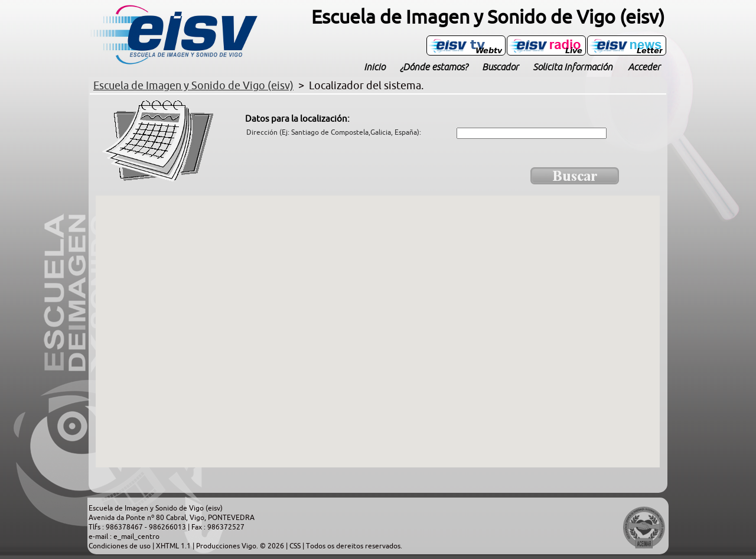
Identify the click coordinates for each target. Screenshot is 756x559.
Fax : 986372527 (218, 527)
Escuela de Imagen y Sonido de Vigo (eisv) (156, 508)
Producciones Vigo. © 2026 (241, 546)
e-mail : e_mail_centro (124, 537)
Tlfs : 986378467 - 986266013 (138, 527)
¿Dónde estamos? (434, 67)
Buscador (500, 67)
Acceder (644, 67)
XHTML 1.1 (174, 546)
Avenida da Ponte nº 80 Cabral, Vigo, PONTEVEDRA (172, 518)
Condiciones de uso (120, 546)
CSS (296, 546)
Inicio (374, 67)
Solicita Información (573, 67)
